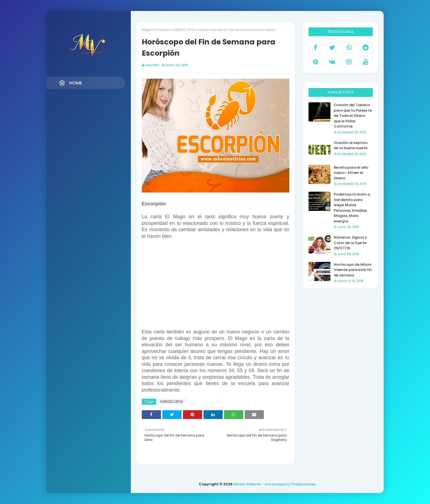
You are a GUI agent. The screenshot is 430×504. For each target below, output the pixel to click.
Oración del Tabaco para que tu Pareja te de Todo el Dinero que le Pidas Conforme (353, 116)
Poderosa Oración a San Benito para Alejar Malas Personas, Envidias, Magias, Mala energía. (352, 208)
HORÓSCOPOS (184, 30)
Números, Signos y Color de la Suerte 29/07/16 (350, 243)
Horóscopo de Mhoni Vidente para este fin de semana (353, 270)
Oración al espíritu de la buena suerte (351, 145)
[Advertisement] (216, 284)
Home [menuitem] (70, 83)
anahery (152, 65)
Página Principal (155, 30)
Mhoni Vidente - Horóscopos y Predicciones (275, 484)
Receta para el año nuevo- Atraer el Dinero (351, 173)
